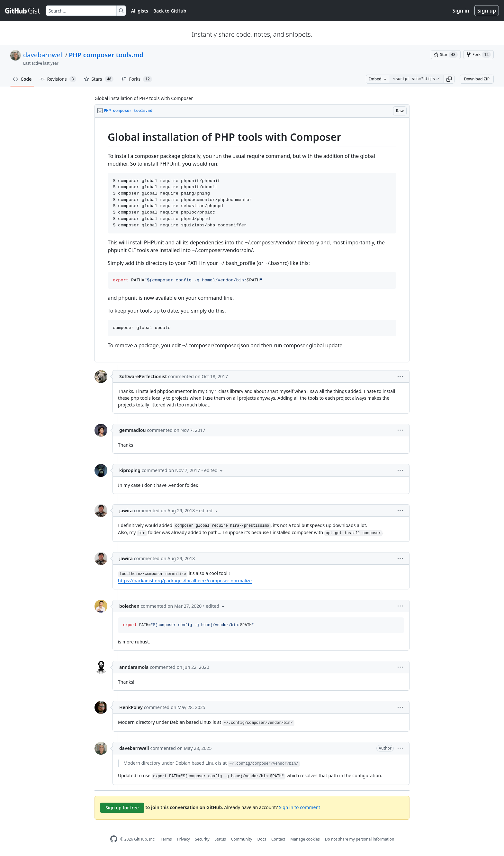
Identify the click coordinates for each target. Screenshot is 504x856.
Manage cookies (305, 839)
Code (22, 79)
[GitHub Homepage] (114, 839)
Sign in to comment (300, 807)
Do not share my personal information (360, 839)
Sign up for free (122, 808)
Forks (136, 79)
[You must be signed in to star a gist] (446, 55)
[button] (449, 79)
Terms (166, 839)
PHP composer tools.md (106, 55)
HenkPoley (131, 707)
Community (242, 839)
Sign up (487, 11)
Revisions (58, 79)
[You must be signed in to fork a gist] (478, 55)
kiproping (130, 470)
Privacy (184, 839)
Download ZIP (477, 79)
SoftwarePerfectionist (143, 376)
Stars (99, 79)
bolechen (129, 606)
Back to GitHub (170, 11)
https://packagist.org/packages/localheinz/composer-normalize (185, 581)
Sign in (461, 11)
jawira (126, 510)
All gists (140, 11)
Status (220, 839)
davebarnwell (43, 55)
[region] (252, 240)
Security (202, 839)
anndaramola (134, 667)
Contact (278, 839)
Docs (262, 839)
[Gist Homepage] (23, 11)
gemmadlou (132, 430)
